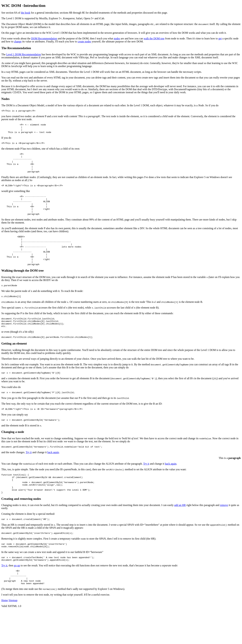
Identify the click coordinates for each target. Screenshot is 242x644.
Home (5, 634)
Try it (29, 476)
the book (26, 13)
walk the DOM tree (154, 38)
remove (224, 533)
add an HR (180, 533)
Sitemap (13, 634)
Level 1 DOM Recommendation (24, 54)
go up (17, 596)
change (18, 41)
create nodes (84, 41)
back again (53, 476)
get (220, 38)
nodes (117, 38)
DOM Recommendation (44, 38)
